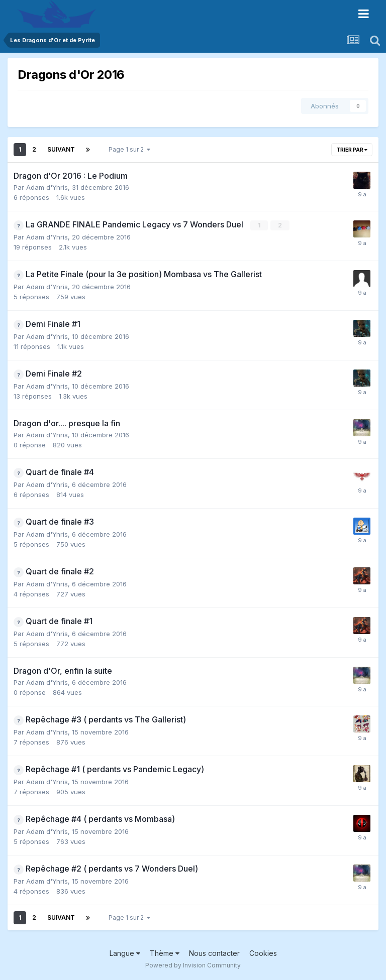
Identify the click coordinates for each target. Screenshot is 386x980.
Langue (125, 953)
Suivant (61, 149)
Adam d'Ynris (47, 187)
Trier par (352, 150)
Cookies (263, 953)
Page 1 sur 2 (129, 149)
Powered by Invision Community (193, 965)
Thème (165, 953)
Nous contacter (214, 953)
